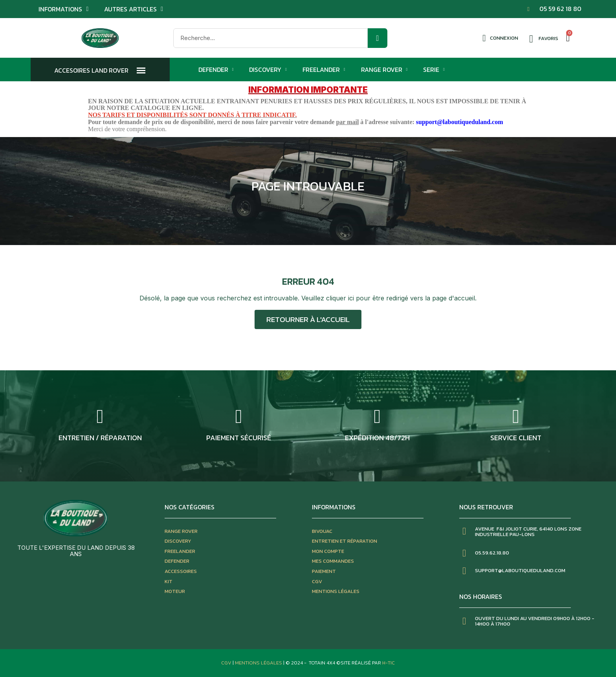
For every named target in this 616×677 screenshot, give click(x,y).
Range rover (181, 531)
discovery (178, 541)
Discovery (268, 70)
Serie (434, 70)
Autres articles (134, 9)
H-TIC (389, 663)
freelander (180, 551)
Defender (216, 70)
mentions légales (336, 591)
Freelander (324, 70)
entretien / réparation (100, 438)
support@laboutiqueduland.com (460, 122)
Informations (63, 9)
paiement (324, 571)
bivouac (322, 531)
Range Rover (384, 70)
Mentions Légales (259, 663)
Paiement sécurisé (239, 438)
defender (177, 561)
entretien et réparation (345, 541)
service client (516, 438)
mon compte (328, 551)
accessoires (181, 571)
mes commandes (333, 561)
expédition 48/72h (377, 438)
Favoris (548, 38)
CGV (317, 581)
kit (169, 581)
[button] (308, 319)
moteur (175, 591)
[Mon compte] (500, 38)
